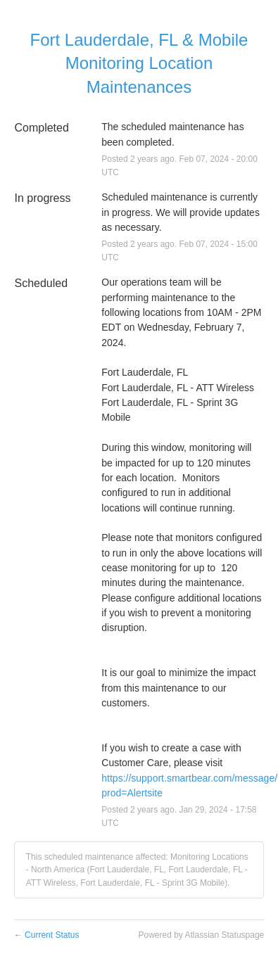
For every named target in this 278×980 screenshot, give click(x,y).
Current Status (47, 935)
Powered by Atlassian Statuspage (201, 935)
